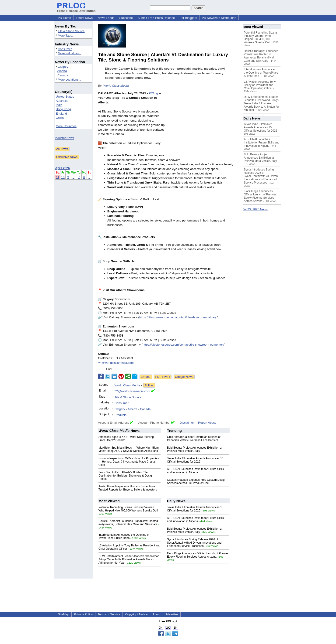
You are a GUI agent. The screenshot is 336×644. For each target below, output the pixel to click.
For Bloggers (188, 18)
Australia (62, 101)
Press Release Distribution (76, 9)
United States (65, 97)
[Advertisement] (203, 125)
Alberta (62, 71)
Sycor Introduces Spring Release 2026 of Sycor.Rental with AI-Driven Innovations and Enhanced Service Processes (194, 543)
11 (58, 177)
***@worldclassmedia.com (116, 363)
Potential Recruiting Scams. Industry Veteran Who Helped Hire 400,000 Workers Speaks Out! (128, 509)
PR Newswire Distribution (219, 18)
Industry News (64, 138)
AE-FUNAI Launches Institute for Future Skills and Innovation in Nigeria (195, 471)
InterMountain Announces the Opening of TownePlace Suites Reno (124, 536)
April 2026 (63, 168)
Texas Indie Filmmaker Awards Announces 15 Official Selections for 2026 (195, 460)
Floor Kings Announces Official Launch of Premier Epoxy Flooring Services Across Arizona (198, 555)
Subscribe (126, 18)
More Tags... (66, 36)
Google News (184, 377)
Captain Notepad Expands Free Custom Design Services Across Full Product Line (197, 481)
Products (121, 415)
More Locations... (70, 80)
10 (63, 177)
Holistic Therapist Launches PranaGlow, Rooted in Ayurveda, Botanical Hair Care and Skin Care (128, 523)
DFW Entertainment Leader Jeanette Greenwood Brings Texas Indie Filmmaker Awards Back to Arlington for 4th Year (129, 559)
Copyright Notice (136, 614)
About (157, 614)
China (60, 118)
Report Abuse (207, 423)
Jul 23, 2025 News (255, 209)
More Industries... (70, 53)
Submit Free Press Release (156, 18)
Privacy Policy (83, 614)
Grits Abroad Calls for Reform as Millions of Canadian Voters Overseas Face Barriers (194, 439)
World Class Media (116, 86)
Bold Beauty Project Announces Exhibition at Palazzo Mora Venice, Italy (195, 449)
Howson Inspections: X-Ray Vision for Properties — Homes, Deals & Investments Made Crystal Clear (129, 462)
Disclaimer (187, 423)
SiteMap (63, 614)
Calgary (63, 67)
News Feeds (106, 18)
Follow (149, 385)
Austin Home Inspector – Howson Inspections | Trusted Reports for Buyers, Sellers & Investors (128, 488)
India (59, 105)
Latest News (84, 18)
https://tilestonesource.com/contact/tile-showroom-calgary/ (178, 317)
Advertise (172, 614)
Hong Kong (63, 109)
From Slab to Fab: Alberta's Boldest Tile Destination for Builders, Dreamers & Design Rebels (126, 476)
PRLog (153, 93)
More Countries (66, 126)
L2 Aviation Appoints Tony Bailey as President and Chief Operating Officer (260, 85)
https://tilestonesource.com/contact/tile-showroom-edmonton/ (183, 345)
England (61, 114)
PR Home (64, 18)
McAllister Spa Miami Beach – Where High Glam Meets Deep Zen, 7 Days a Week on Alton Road (129, 449)
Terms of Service (109, 614)
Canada (63, 75)
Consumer (65, 49)
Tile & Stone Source (71, 31)
